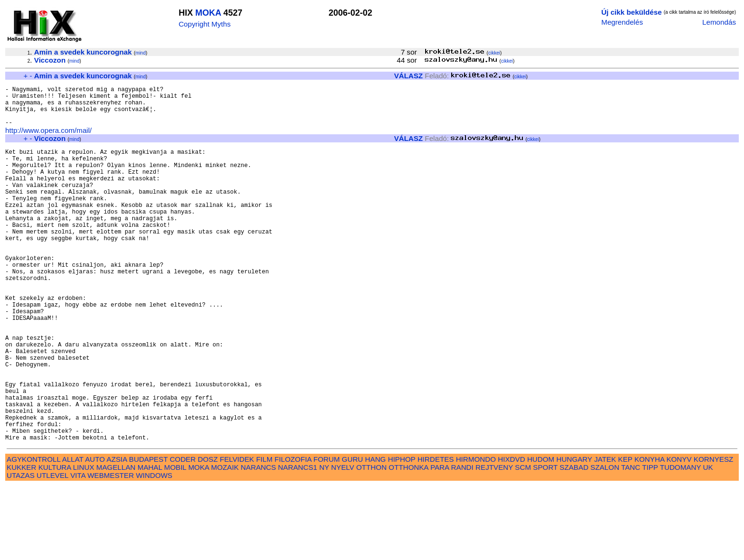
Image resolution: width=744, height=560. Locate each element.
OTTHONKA (409, 541)
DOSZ (208, 533)
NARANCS (258, 541)
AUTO (95, 533)
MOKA (208, 13)
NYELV (343, 541)
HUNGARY (574, 533)
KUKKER (21, 541)
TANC (631, 541)
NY (324, 541)
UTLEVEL (52, 549)
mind (140, 53)
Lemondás (719, 22)
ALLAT (73, 533)
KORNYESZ (714, 533)
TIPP (650, 541)
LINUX (84, 541)
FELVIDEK (237, 533)
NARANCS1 (298, 541)
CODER (183, 533)
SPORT (545, 541)
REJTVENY (494, 541)
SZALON (605, 541)
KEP (625, 533)
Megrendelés (622, 22)
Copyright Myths (205, 24)
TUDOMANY (681, 541)
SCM (523, 541)
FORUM (326, 533)
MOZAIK (225, 541)
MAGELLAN (116, 541)
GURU (352, 533)
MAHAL (150, 541)
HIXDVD (511, 533)
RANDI (462, 541)
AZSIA (117, 533)
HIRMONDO (476, 533)
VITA (78, 549)
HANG (375, 533)
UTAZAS (21, 549)
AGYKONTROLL (33, 533)
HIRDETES (436, 533)
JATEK (605, 533)
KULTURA (55, 541)
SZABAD (574, 541)
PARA (440, 541)
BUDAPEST (149, 533)
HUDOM (541, 533)
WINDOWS (154, 549)
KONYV (679, 533)
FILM (265, 533)
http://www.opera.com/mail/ (48, 140)
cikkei (494, 53)
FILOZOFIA (293, 533)
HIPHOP (401, 533)
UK (708, 541)
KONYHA (649, 533)
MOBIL (175, 541)
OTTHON (372, 541)
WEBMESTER (111, 549)
